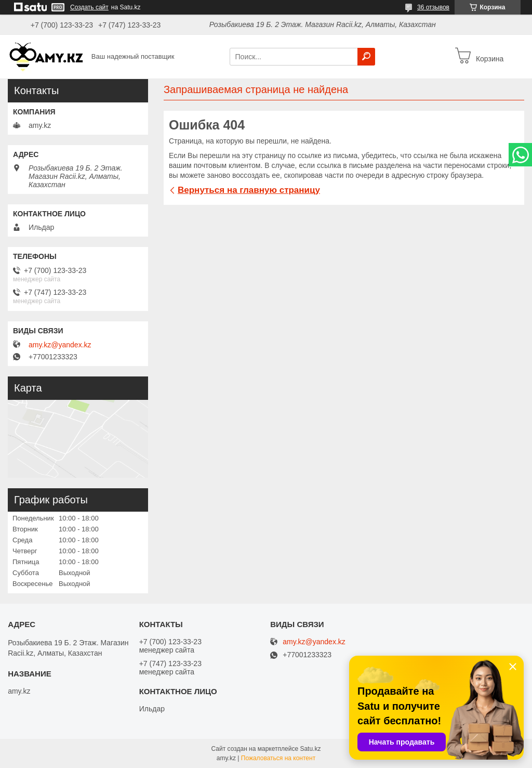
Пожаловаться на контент (278, 758)
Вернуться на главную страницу (249, 190)
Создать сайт (89, 7)
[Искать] (366, 57)
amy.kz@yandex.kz (60, 345)
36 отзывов (433, 7)
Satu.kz (310, 749)
